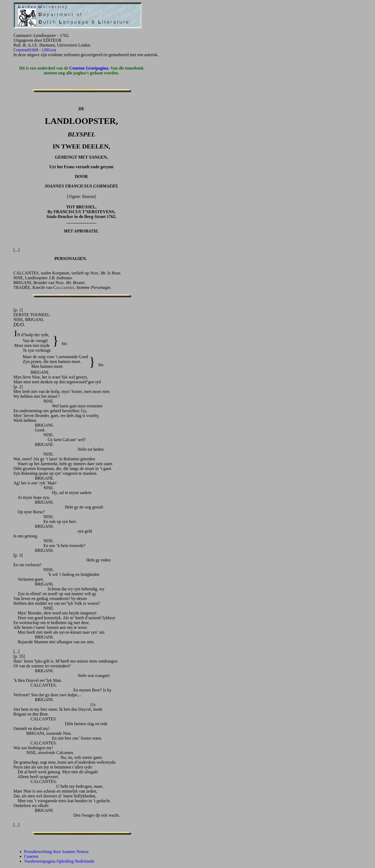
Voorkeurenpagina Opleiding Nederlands (59, 861)
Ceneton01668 (26, 50)
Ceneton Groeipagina (89, 68)
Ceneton (31, 856)
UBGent (49, 50)
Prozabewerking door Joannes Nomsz (56, 852)
